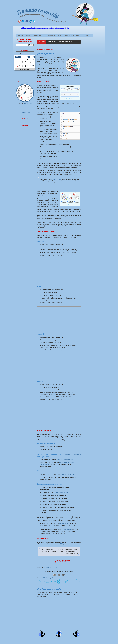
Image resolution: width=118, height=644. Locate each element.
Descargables (50, 578)
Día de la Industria (67, 530)
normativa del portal (61, 544)
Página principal (24, 35)
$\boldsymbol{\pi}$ (66, 460)
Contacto (87, 35)
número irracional (73, 454)
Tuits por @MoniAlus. (25, 113)
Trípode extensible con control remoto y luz (59, 42)
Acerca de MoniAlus (72, 35)
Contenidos (38, 35)
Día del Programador (69, 474)
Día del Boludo (64, 523)
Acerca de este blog (54, 35)
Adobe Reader (57, 179)
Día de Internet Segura (63, 492)
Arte (44, 578)
